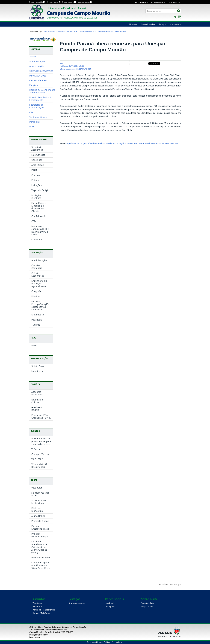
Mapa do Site (175, 2)
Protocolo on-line (148, 24)
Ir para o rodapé (85, 2)
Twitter (175, 17)
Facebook (109, 603)
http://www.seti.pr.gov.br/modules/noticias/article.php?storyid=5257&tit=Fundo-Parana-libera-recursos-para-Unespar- (122, 144)
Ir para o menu (54, 2)
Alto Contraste (159, 2)
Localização (34, 637)
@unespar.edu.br (77, 603)
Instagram (110, 606)
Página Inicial (50, 32)
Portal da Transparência (44, 610)
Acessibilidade (142, 2)
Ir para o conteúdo (38, 2)
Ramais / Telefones (41, 613)
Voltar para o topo (171, 584)
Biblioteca (133, 24)
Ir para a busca (69, 2)
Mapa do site (147, 606)
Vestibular (37, 603)
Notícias (61, 32)
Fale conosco (175, 24)
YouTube (179, 17)
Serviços (162, 24)
